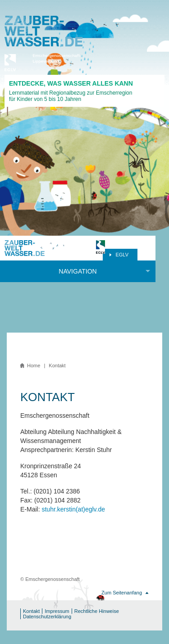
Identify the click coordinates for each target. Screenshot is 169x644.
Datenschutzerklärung (47, 617)
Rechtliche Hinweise (97, 611)
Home (34, 365)
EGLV (122, 255)
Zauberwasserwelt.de (43, 31)
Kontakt (31, 611)
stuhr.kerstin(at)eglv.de (73, 509)
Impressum (57, 611)
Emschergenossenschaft (54, 63)
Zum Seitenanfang (122, 593)
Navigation (78, 271)
